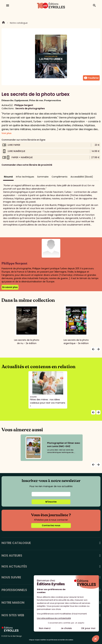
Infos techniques (25, 177)
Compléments (60, 177)
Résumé (8, 177)
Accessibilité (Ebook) (82, 177)
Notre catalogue (19, 23)
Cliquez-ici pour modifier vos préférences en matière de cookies (51, 640)
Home (3, 23)
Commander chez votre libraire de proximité (27, 165)
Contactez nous (51, 525)
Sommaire (43, 177)
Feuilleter (91, 78)
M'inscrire (51, 502)
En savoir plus (10, 287)
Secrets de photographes (30, 108)
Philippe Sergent (24, 105)
